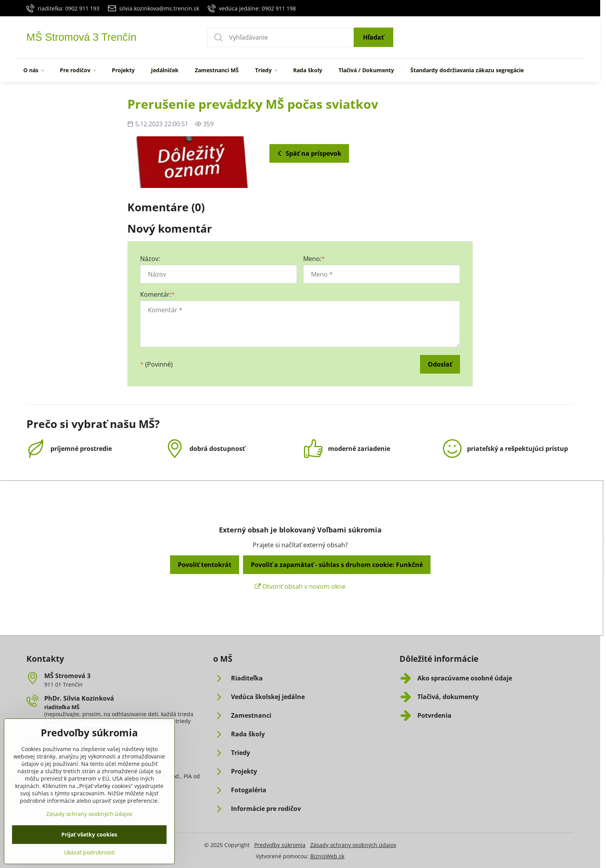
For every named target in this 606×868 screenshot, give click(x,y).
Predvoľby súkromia (280, 845)
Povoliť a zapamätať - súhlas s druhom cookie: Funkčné (337, 565)
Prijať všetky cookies (89, 855)
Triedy (93, 728)
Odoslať (440, 364)
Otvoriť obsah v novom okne (300, 586)
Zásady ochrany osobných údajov (353, 845)
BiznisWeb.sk (327, 856)
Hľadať (373, 37)
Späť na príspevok (308, 153)
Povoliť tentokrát (205, 565)
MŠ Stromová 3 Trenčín (82, 37)
